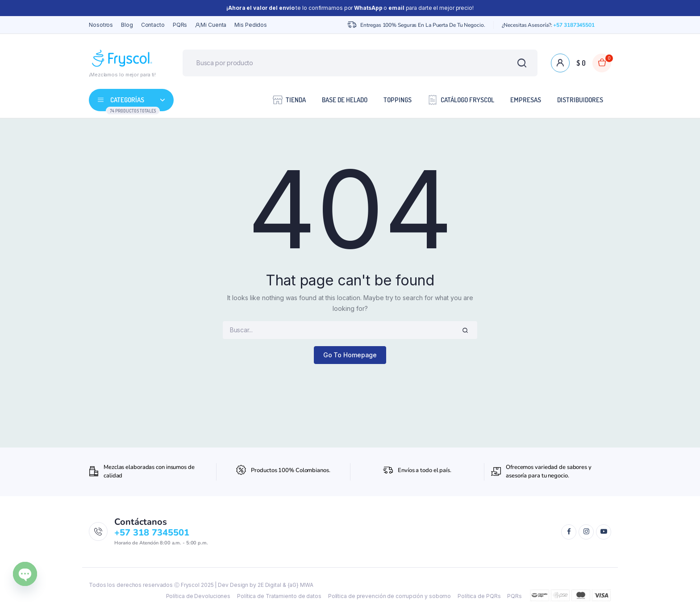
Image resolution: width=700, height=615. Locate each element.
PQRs (180, 25)
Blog (127, 25)
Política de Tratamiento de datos (279, 596)
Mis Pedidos (251, 25)
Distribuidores (580, 100)
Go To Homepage (350, 355)
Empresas (526, 100)
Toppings (398, 100)
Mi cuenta (211, 25)
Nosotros (101, 25)
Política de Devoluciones (198, 596)
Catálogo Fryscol (461, 99)
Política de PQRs (479, 596)
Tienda (289, 99)
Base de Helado (345, 100)
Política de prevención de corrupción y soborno (390, 596)
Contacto (153, 25)
